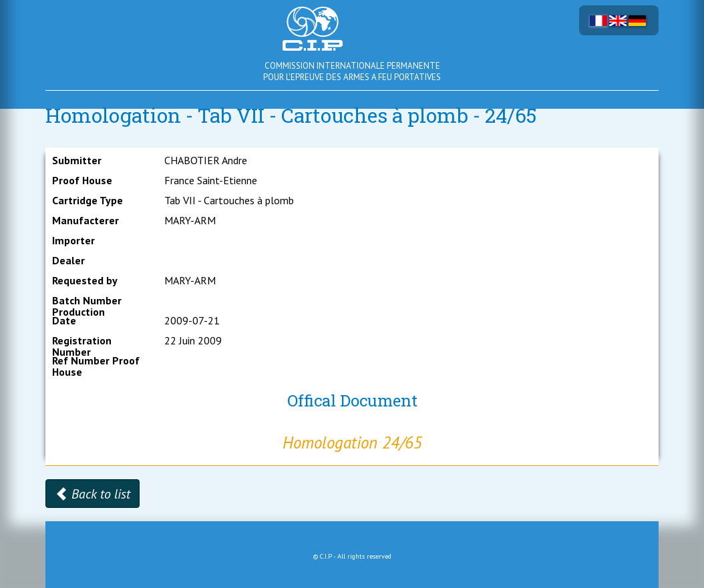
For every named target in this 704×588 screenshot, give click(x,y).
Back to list (93, 494)
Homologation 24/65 (352, 443)
